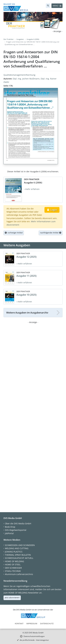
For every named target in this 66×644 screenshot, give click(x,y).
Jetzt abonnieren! (12, 598)
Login (52, 210)
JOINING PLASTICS (14, 552)
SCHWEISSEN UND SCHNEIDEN (20, 545)
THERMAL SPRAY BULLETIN (18, 555)
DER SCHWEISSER (13, 568)
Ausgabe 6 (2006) (33, 39)
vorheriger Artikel (14, 233)
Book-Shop (10, 527)
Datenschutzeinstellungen (34, 636)
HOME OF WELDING (14, 561)
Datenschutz (47, 623)
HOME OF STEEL (13, 565)
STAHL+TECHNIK (13, 571)
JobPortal (9, 533)
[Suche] (48, 6)
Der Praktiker (9, 39)
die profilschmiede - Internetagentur (34, 640)
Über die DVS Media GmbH (18, 524)
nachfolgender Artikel (51, 233)
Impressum (32, 623)
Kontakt (19, 623)
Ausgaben (20, 39)
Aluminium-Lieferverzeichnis (19, 574)
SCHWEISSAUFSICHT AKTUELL (19, 558)
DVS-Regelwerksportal (16, 530)
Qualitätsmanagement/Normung (19, 75)
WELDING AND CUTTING (17, 548)
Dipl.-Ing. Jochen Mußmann (26, 79)
